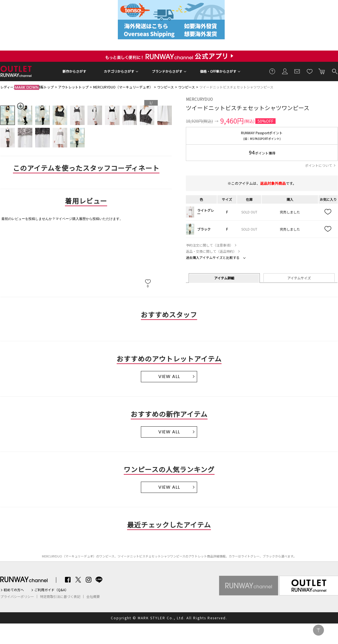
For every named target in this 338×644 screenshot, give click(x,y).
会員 (285, 71)
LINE (99, 580)
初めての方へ (14, 590)
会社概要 (93, 597)
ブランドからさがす (167, 71)
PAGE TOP (318, 630)
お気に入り (310, 71)
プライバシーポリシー (17, 597)
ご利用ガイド (272, 71)
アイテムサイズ (299, 278)
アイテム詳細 (224, 278)
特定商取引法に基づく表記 (60, 597)
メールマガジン (297, 71)
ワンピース (165, 87)
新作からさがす (74, 71)
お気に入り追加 (328, 212)
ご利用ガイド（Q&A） (51, 590)
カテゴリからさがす (119, 71)
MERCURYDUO (199, 99)
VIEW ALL (169, 376)
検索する (334, 71)
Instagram (89, 580)
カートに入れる (322, 71)
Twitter (78, 580)
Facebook (68, 580)
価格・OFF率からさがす (218, 71)
